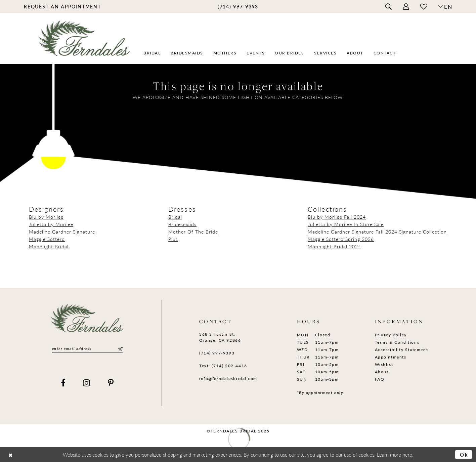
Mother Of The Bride (193, 232)
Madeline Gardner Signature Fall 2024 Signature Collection (377, 232)
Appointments (391, 357)
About (382, 372)
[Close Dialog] (11, 454)
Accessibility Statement (402, 350)
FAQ (380, 379)
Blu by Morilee (46, 217)
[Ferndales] (84, 42)
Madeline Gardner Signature (62, 232)
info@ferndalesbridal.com (228, 379)
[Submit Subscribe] (120, 349)
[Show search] (389, 7)
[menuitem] (63, 6)
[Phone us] (238, 6)
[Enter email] (87, 349)
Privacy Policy (391, 335)
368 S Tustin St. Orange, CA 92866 (220, 337)
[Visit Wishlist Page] (424, 7)
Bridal (175, 217)
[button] (406, 7)
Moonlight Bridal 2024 (334, 246)
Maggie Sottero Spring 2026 (341, 239)
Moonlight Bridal (49, 246)
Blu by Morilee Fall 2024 (337, 217)
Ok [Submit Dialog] (464, 454)
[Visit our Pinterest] (111, 383)
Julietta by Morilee (51, 224)
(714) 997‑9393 (217, 353)
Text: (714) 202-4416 (223, 366)
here (407, 454)
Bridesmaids (182, 224)
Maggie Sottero (47, 239)
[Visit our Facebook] (63, 383)
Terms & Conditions (397, 342)
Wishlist (384, 364)
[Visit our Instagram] (87, 383)
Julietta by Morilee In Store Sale (346, 224)
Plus (173, 239)
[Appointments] (63, 6)
